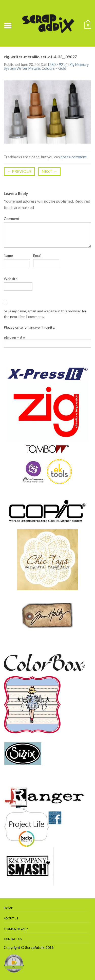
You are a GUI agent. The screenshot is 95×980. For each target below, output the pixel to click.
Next (49, 171)
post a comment (74, 157)
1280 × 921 (56, 65)
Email (37, 255)
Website (11, 279)
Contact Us (13, 939)
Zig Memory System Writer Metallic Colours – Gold (46, 66)
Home (8, 908)
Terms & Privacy (16, 929)
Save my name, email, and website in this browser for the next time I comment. (45, 314)
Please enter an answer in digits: (30, 327)
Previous (19, 171)
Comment (12, 219)
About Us (11, 918)
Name (8, 255)
